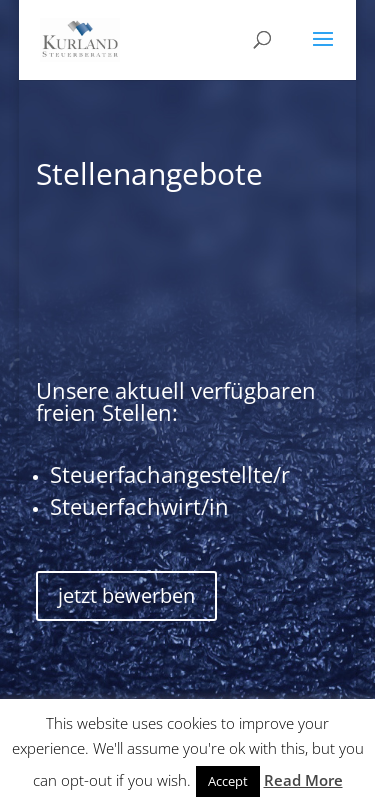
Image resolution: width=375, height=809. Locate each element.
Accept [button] (228, 781)
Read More (303, 780)
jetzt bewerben (126, 595)
